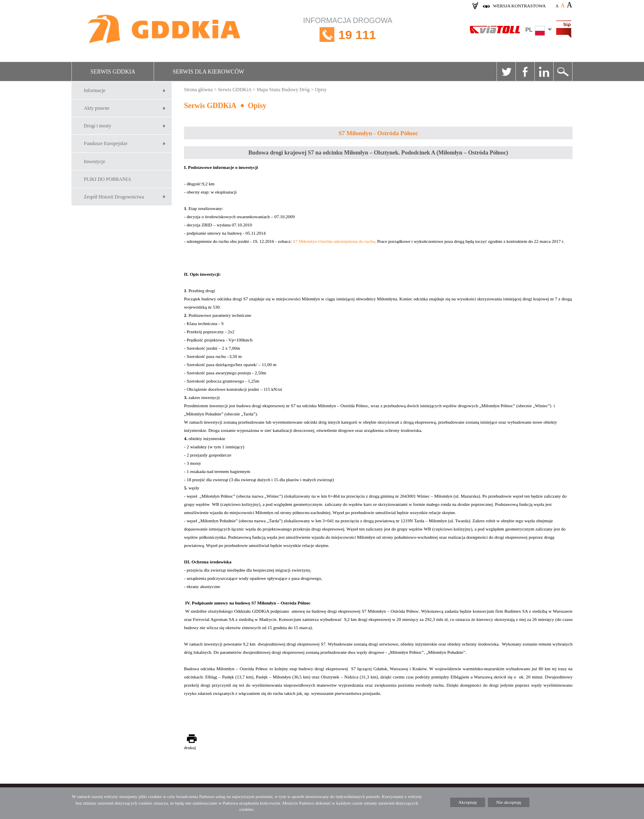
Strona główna (198, 90)
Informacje (95, 90)
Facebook (525, 72)
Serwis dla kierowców (208, 72)
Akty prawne (97, 108)
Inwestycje (94, 161)
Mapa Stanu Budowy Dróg (283, 90)
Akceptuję (468, 802)
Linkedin (544, 72)
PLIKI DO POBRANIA (107, 179)
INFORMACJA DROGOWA (348, 35)
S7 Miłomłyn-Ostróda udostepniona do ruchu (334, 241)
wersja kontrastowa (519, 6)
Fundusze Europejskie (106, 143)
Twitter (506, 72)
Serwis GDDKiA (113, 72)
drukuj (190, 747)
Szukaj (563, 72)
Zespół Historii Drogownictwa (114, 197)
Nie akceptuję (509, 802)
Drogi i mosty (98, 126)
